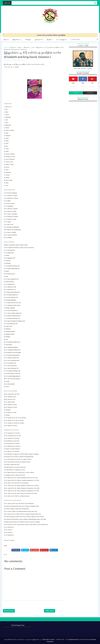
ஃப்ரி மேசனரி (75, 39)
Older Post (50, 611)
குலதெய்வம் (39, 39)
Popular (90, 93)
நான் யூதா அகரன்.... (83, 68)
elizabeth (13, 47)
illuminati (27, 47)
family (20, 47)
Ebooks (76, 93)
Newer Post (9, 611)
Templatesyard (73, 639)
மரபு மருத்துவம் (61, 39)
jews (33, 47)
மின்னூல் (28, 39)
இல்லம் (6, 39)
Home (6, 47)
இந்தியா (50, 39)
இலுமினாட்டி (17, 39)
